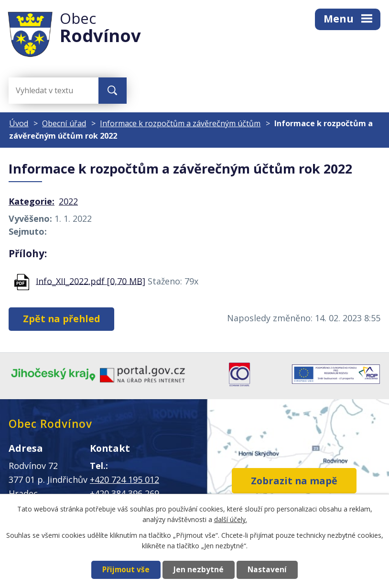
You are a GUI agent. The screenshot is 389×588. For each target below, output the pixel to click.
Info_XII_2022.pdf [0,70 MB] (91, 281)
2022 (68, 201)
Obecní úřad (64, 123)
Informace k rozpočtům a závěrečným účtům (180, 123)
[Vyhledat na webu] (47, 91)
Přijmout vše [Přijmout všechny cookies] (126, 570)
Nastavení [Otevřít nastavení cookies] (267, 570)
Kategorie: (32, 201)
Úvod (19, 123)
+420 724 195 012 (124, 479)
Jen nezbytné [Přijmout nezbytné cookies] (199, 570)
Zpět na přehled (62, 319)
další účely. (231, 519)
